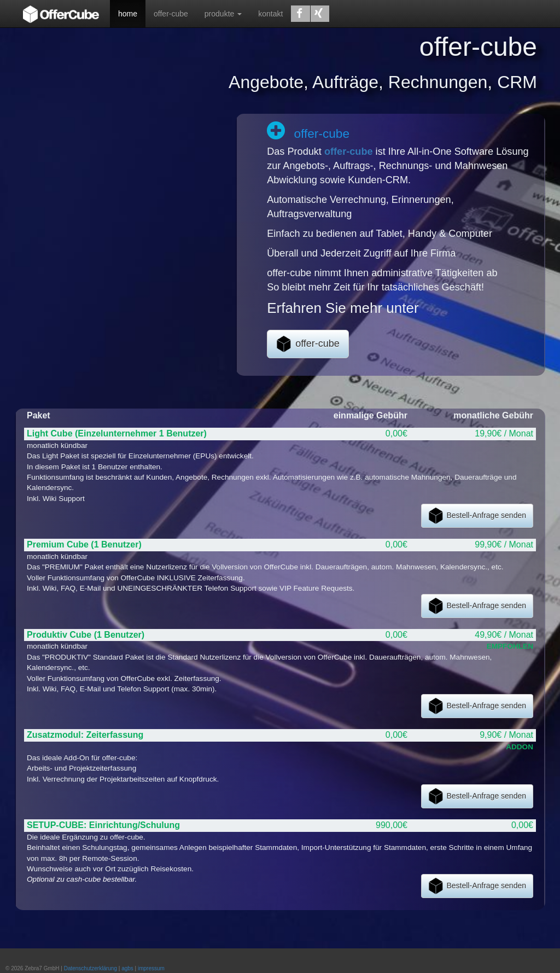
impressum (151, 968)
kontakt (270, 14)
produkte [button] (223, 14)
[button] (300, 14)
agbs (127, 968)
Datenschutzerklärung (91, 968)
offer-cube (171, 14)
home (128, 14)
